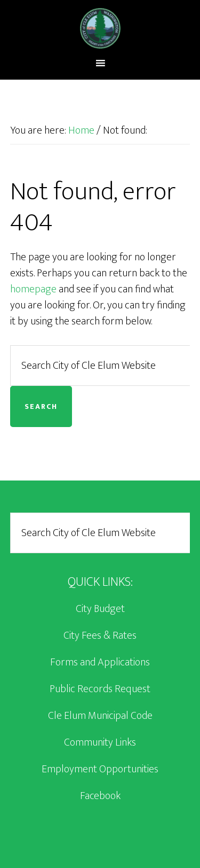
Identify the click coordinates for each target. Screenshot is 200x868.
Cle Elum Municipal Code (100, 716)
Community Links (100, 742)
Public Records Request (100, 689)
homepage (33, 289)
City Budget (100, 609)
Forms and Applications (100, 662)
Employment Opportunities (100, 769)
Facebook (100, 796)
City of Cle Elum (100, 28)
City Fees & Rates (100, 635)
